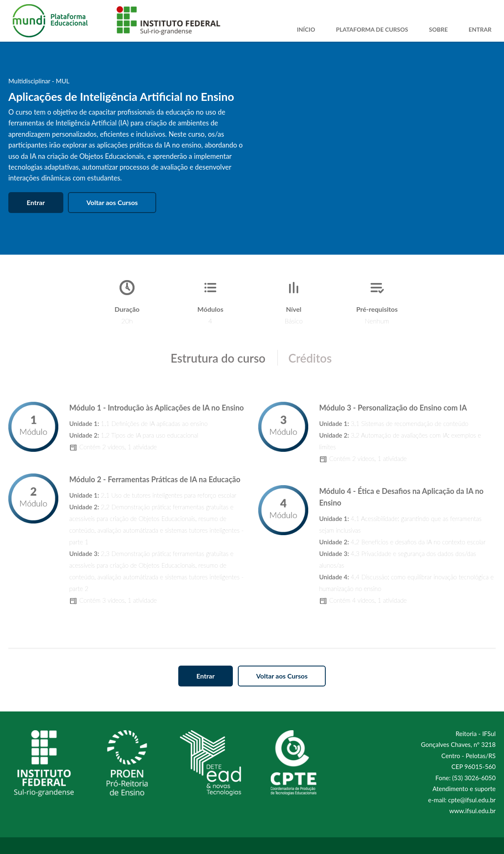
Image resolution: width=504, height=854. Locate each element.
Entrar (480, 30)
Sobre (438, 30)
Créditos (310, 358)
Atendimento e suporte (464, 789)
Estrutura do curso (218, 358)
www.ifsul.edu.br (473, 811)
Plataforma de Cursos (372, 30)
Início (306, 30)
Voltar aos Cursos (112, 202)
